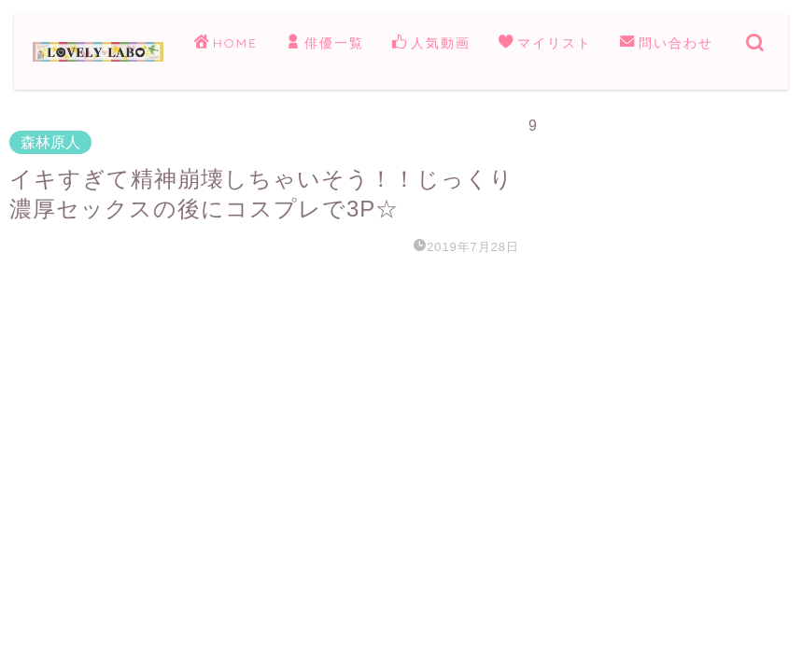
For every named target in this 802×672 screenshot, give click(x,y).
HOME (226, 44)
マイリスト (545, 44)
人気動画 (431, 44)
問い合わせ (667, 44)
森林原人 (50, 142)
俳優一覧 (325, 44)
